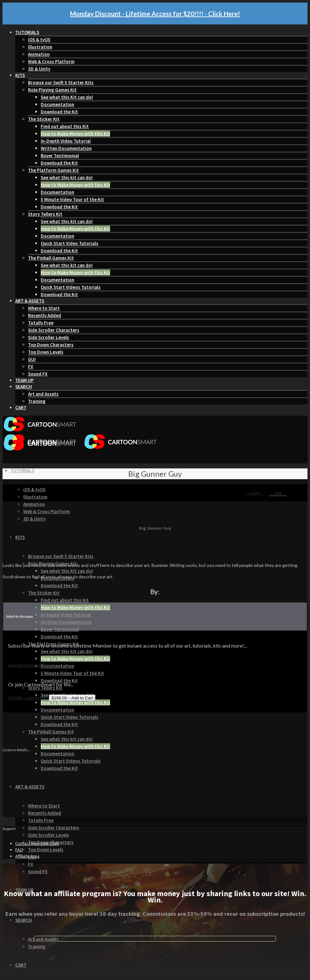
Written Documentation (66, 148)
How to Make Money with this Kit (75, 134)
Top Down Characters (51, 345)
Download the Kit (59, 112)
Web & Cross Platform (51, 61)
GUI (32, 359)
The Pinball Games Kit (51, 258)
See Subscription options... (34, 665)
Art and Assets (43, 394)
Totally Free (41, 323)
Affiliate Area (27, 856)
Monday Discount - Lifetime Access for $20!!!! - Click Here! (155, 14)
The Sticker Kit (44, 119)
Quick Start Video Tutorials (70, 243)
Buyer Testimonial (60, 156)
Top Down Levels (46, 352)
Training (37, 401)
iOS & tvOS (39, 40)
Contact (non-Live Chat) (37, 843)
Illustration (40, 47)
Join (278, 493)
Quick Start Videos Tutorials (71, 287)
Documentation (57, 104)
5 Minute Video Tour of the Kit (72, 199)
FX (31, 367)
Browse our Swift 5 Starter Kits (61, 82)
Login (255, 493)
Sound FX (38, 374)
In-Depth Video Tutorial (66, 141)
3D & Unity (39, 69)
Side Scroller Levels (49, 337)
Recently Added (45, 315)
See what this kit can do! (67, 177)
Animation (39, 54)
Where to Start (44, 308)
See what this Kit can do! (67, 97)
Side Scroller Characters (54, 330)
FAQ (19, 850)
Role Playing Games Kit (52, 90)
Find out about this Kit (65, 126)
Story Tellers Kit (45, 214)
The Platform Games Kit (53, 170)
